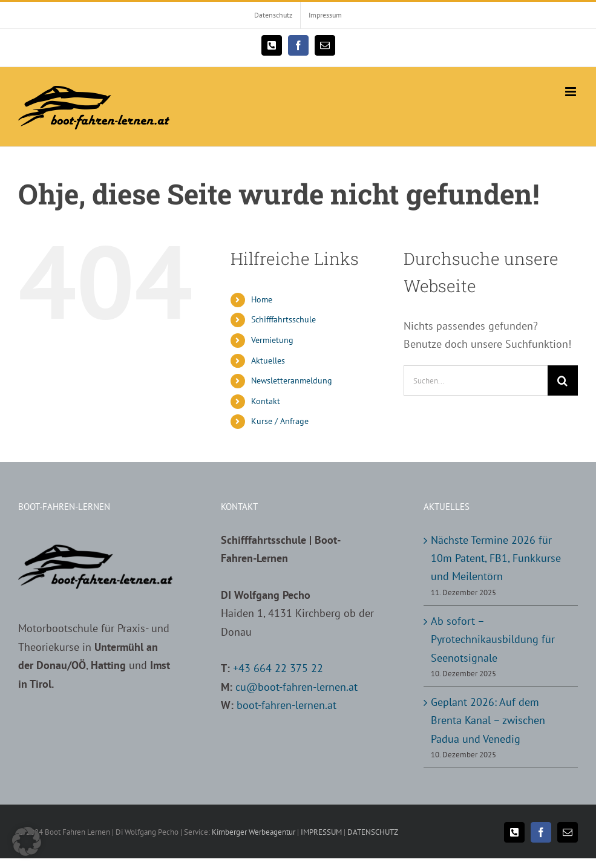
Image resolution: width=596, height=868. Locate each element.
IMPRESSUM (321, 832)
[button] (27, 841)
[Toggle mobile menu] (571, 92)
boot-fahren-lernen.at (287, 705)
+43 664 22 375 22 (278, 668)
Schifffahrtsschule (283, 319)
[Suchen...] (476, 380)
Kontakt (266, 401)
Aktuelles (268, 361)
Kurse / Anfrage (280, 421)
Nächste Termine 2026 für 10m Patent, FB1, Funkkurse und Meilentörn (496, 558)
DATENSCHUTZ (373, 832)
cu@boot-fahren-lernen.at (296, 687)
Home (262, 299)
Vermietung (272, 340)
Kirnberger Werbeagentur (254, 832)
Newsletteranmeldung (292, 380)
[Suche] (563, 380)
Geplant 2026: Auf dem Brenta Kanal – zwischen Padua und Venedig (488, 720)
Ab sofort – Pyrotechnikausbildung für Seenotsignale (493, 639)
